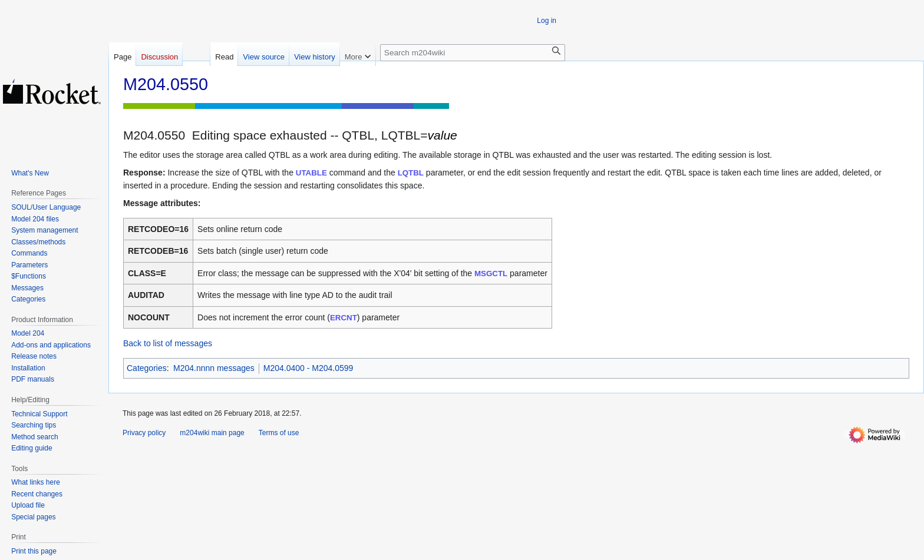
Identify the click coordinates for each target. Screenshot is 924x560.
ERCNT (344, 318)
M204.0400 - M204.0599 (308, 368)
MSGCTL (491, 274)
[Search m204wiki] (473, 53)
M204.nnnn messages (214, 368)
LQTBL (411, 173)
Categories (147, 368)
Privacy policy (144, 433)
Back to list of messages (168, 343)
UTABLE (311, 173)
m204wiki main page (212, 433)
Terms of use (279, 433)
